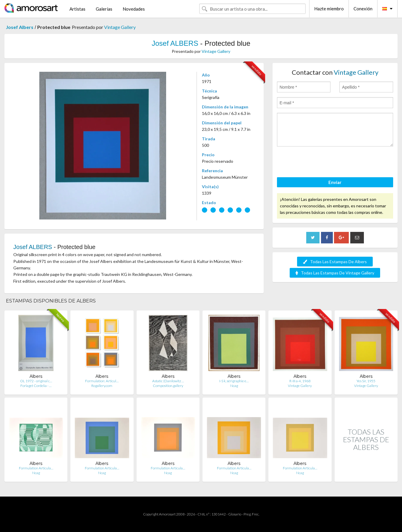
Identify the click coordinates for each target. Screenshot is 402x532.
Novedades (134, 9)
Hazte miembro (329, 9)
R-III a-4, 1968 (300, 381)
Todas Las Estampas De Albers (335, 262)
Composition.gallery (168, 386)
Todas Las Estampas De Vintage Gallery (335, 273)
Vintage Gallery (120, 27)
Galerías (104, 9)
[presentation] (322, 163)
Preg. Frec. (251, 514)
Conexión (363, 9)
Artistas (77, 9)
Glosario (235, 514)
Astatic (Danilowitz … (168, 381)
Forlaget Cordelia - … (36, 386)
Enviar (335, 182)
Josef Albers (20, 27)
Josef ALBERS (175, 43)
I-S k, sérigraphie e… (234, 381)
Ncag (234, 386)
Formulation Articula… (36, 468)
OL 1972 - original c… (36, 381)
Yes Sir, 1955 (366, 381)
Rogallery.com (102, 386)
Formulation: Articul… (102, 381)
